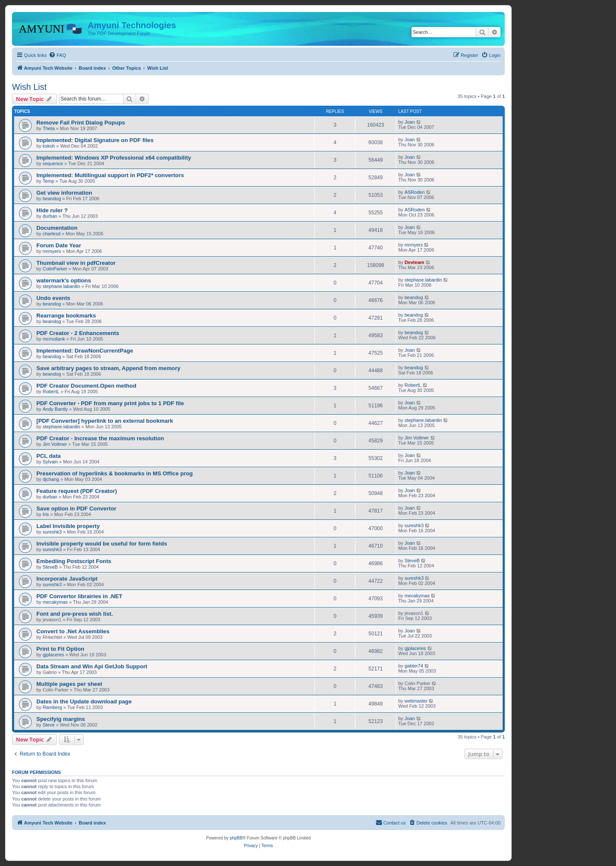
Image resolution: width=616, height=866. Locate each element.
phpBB (236, 838)
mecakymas (55, 602)
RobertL (51, 391)
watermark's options (64, 280)
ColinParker (55, 269)
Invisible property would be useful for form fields (102, 544)
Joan (410, 122)
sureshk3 (52, 532)
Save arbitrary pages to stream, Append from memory (108, 368)
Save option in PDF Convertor (76, 509)
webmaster (416, 701)
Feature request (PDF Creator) (77, 491)
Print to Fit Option (60, 649)
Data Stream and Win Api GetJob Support (92, 666)
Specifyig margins (61, 719)
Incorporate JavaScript (67, 579)
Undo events (53, 298)
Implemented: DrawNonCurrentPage (85, 351)
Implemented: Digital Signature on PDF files (95, 140)
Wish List (29, 87)
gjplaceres (53, 655)
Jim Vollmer (55, 444)
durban (50, 216)
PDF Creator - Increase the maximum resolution (100, 438)
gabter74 (414, 666)
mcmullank (54, 339)
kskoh (49, 146)
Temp (49, 181)
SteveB (50, 567)
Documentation (57, 228)
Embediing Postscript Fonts (74, 561)
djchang (51, 479)
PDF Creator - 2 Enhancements (78, 333)
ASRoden (415, 192)
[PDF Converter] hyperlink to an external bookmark (105, 421)
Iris (46, 514)
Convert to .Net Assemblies (73, 631)
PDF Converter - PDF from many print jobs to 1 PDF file (110, 403)
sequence (53, 163)
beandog (52, 199)
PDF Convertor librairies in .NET (79, 596)
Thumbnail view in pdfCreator (76, 263)
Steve (49, 725)
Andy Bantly (55, 409)
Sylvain (50, 462)
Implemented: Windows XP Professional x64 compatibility (114, 158)
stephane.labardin (61, 286)
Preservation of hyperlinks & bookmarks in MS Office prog (115, 473)
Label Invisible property (68, 526)
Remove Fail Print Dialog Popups (81, 123)
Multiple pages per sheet (69, 684)
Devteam (415, 262)
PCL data (49, 456)
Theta (49, 128)
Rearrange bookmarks (66, 316)
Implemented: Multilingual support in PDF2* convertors (110, 175)
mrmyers (52, 251)
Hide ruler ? (52, 210)
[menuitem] (57, 55)
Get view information (64, 193)
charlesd (52, 234)
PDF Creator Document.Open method (86, 386)
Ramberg (52, 707)
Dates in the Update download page (84, 701)
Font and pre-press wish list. (75, 614)
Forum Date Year (59, 245)
